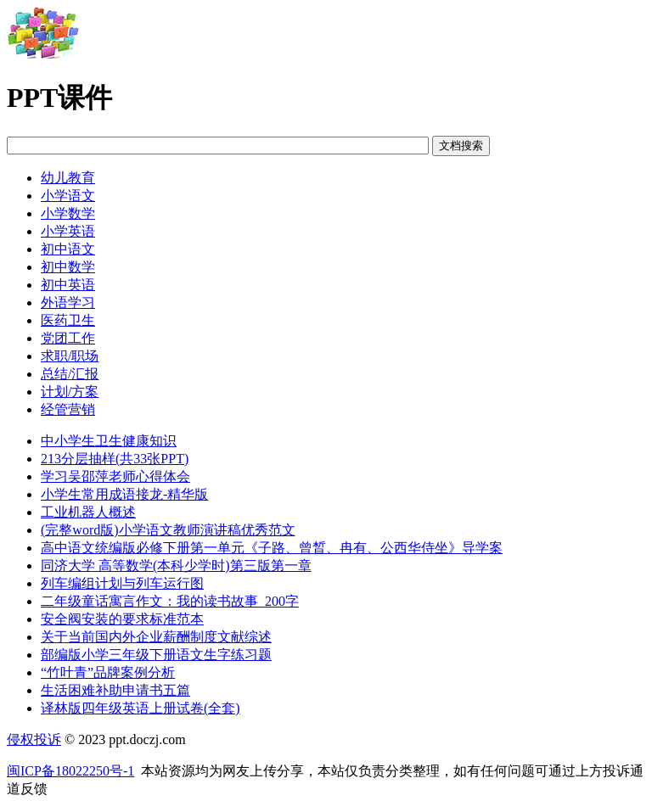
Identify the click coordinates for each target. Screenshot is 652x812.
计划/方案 (70, 392)
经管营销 (68, 409)
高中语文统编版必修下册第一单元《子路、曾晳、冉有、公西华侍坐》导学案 (272, 548)
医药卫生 (68, 320)
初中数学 (68, 267)
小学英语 (68, 231)
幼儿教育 (68, 178)
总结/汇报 (70, 374)
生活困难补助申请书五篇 (115, 690)
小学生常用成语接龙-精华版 (124, 494)
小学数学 (68, 213)
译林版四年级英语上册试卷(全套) (141, 708)
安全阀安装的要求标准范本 (122, 619)
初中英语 (68, 285)
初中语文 (68, 249)
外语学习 (68, 302)
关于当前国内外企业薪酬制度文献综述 (156, 637)
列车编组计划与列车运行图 (122, 583)
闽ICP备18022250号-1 (70, 771)
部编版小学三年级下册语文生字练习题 (156, 655)
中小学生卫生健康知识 (109, 441)
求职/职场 (70, 356)
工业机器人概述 (88, 512)
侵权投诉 (34, 739)
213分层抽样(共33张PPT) (115, 459)
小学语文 (68, 196)
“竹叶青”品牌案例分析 (108, 672)
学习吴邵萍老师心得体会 (115, 476)
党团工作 (68, 338)
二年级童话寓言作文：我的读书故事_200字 (170, 601)
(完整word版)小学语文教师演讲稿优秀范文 (168, 530)
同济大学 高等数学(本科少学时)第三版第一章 (176, 566)
